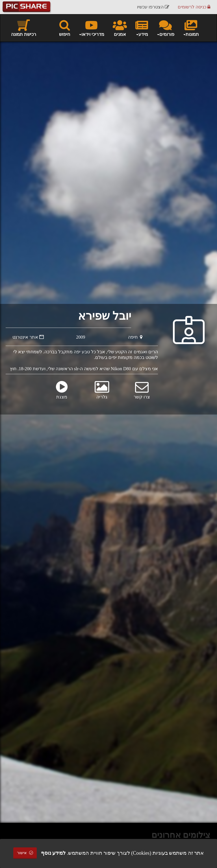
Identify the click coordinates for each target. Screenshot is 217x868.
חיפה (135, 337)
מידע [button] (142, 28)
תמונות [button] (191, 28)
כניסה (194, 7)
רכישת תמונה (24, 28)
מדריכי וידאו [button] (91, 28)
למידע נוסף (53, 853)
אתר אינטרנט (28, 337)
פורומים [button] (165, 28)
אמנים (120, 28)
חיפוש (65, 28)
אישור (25, 853)
